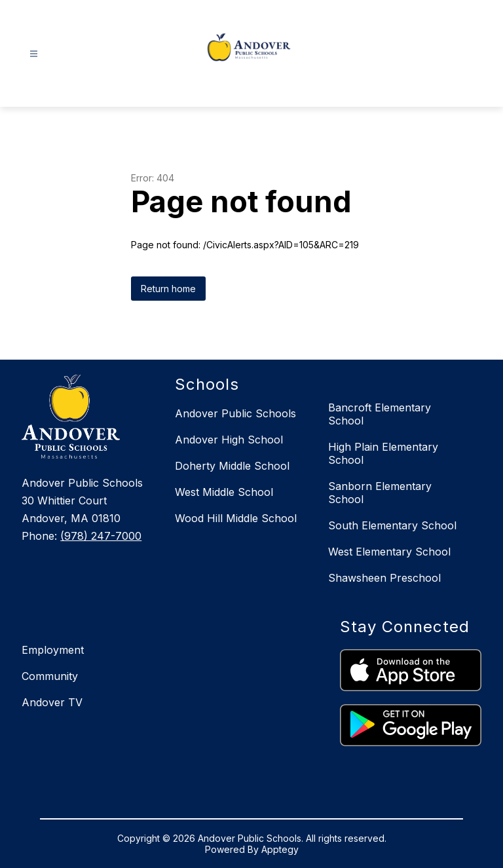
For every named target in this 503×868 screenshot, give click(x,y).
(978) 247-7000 (101, 536)
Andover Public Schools (235, 413)
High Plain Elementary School (383, 453)
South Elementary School (392, 525)
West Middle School (224, 492)
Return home (168, 289)
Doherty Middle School (232, 466)
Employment (53, 650)
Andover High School (229, 440)
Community (50, 676)
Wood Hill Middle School (236, 518)
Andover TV (52, 702)
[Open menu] (34, 54)
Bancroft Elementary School (380, 414)
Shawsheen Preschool (384, 578)
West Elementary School (389, 552)
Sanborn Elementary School (380, 493)
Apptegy (280, 849)
